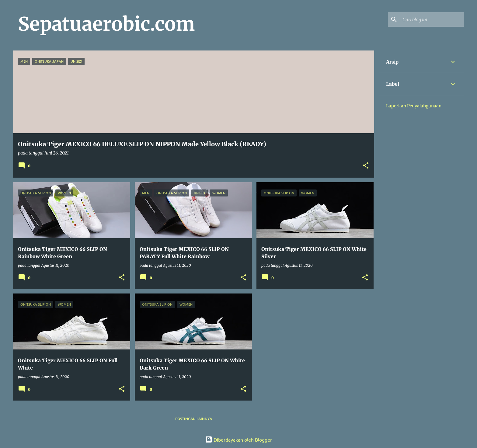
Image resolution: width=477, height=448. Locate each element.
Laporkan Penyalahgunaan (414, 106)
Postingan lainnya (194, 419)
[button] (366, 166)
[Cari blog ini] (432, 19)
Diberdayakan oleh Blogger (238, 439)
